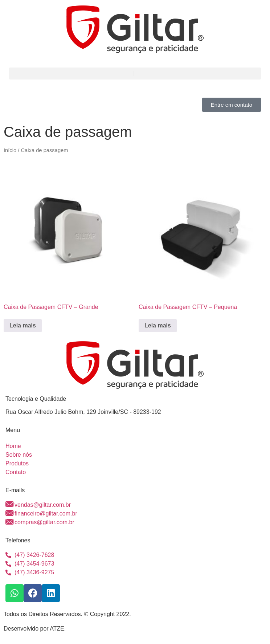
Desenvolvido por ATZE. (35, 629)
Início (10, 150)
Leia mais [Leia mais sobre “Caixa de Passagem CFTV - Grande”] (23, 325)
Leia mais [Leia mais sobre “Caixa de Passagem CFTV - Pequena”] (158, 325)
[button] (135, 74)
